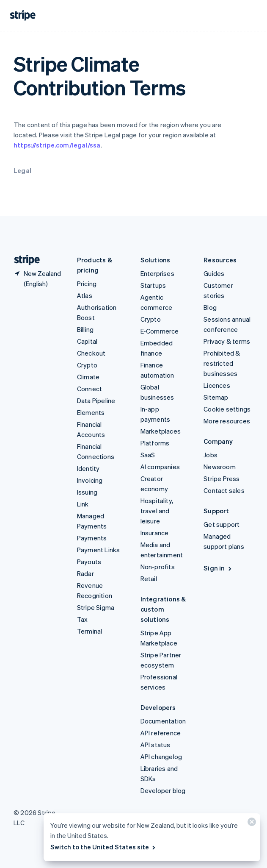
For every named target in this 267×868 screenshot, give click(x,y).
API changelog (161, 757)
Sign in (218, 568)
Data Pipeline (96, 401)
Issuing (87, 492)
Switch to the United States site (103, 847)
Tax (83, 619)
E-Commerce (160, 331)
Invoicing (90, 480)
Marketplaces (161, 431)
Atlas (85, 295)
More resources (227, 421)
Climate (88, 377)
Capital (87, 341)
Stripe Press (222, 479)
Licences (217, 385)
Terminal (90, 631)
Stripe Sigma (96, 607)
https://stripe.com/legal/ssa (57, 145)
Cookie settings (227, 409)
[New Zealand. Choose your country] (39, 278)
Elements (91, 412)
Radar (85, 573)
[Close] (250, 824)
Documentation (163, 721)
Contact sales (224, 490)
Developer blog (163, 790)
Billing (85, 329)
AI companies (160, 467)
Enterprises (157, 273)
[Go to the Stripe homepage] (24, 260)
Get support (222, 524)
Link (83, 504)
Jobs (211, 455)
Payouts (89, 562)
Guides (214, 273)
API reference (161, 733)
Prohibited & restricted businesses (222, 363)
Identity (88, 468)
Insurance (155, 533)
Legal (22, 170)
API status (156, 745)
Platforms (155, 443)
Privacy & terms (227, 341)
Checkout (91, 353)
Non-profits (158, 567)
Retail (149, 579)
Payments (92, 538)
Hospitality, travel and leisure (157, 511)
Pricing (87, 284)
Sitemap (216, 397)
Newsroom (220, 467)
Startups (153, 285)
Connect (89, 389)
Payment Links (99, 550)
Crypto (87, 365)
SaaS (148, 455)
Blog (210, 307)
